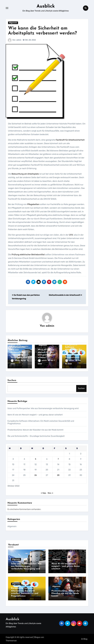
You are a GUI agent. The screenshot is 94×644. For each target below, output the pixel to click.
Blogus (37, 637)
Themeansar (11, 640)
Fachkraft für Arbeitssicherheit (70, 140)
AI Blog (84, 639)
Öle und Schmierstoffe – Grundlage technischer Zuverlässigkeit (36, 436)
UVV (71, 235)
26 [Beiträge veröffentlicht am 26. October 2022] (36, 475)
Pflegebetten (33, 204)
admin (19, 40)
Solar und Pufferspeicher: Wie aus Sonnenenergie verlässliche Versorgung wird (43, 408)
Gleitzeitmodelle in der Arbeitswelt (65, 295)
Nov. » (50, 493)
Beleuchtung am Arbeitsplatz (25, 174)
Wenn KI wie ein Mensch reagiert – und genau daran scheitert (35, 414)
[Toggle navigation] (7, 8)
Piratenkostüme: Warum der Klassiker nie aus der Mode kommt (35, 430)
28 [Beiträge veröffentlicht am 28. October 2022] (58, 475)
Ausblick (46, 6)
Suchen (12, 380)
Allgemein (13, 23)
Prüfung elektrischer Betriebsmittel (28, 255)
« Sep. (44, 493)
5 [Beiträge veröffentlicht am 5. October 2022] (36, 459)
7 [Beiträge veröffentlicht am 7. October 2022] (58, 459)
